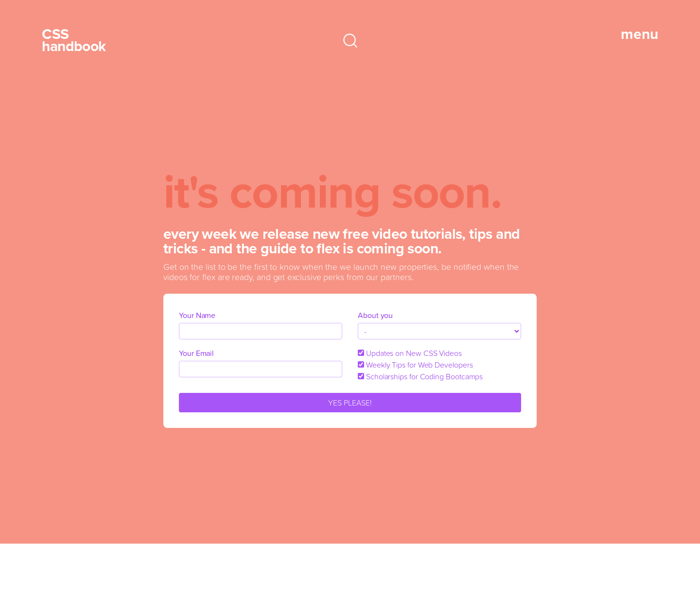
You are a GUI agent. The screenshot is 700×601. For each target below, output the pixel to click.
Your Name (197, 315)
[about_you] (439, 331)
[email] (261, 369)
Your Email (196, 353)
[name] (261, 331)
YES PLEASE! (350, 403)
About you (375, 315)
